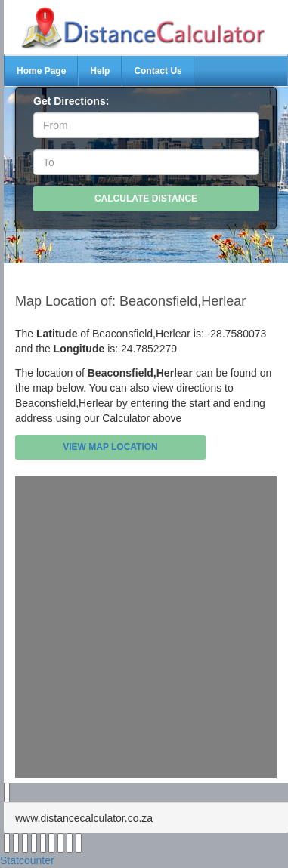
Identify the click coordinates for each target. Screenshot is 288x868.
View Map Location (110, 447)
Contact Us (158, 71)
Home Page (41, 71)
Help (100, 71)
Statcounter (27, 860)
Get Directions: (71, 101)
